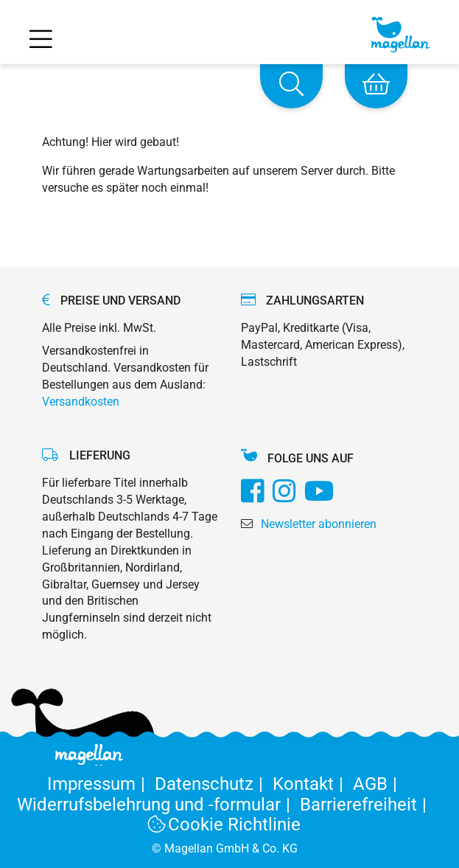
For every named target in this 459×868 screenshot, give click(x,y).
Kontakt (313, 784)
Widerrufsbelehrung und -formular (158, 805)
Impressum (101, 784)
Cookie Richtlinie (225, 824)
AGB (378, 784)
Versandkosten (81, 402)
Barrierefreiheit (366, 805)
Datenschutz (214, 784)
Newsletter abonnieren (319, 524)
